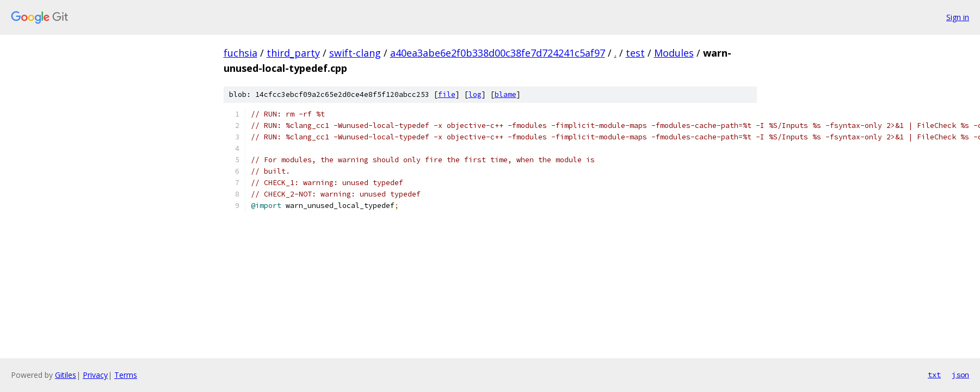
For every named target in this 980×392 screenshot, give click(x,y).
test (635, 53)
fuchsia (241, 53)
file (447, 94)
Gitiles (66, 375)
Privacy (95, 375)
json (960, 375)
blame (506, 94)
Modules (674, 53)
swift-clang (355, 53)
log (475, 94)
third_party (293, 53)
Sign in (958, 17)
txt (934, 375)
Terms (126, 375)
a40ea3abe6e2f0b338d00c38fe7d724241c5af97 (498, 53)
